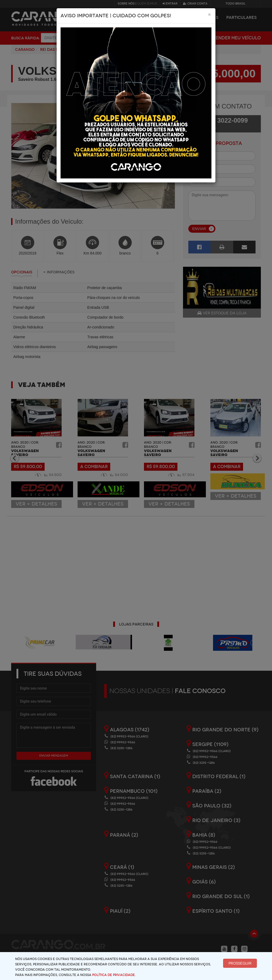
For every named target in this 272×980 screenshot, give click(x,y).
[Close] (209, 14)
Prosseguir (240, 963)
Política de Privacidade (114, 975)
